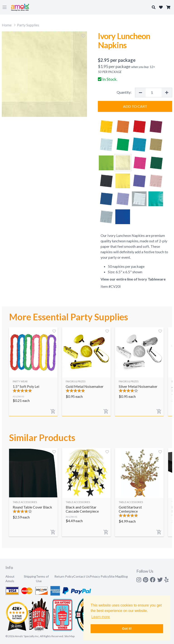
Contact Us (82, 576)
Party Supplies (28, 25)
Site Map (115, 576)
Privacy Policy (99, 576)
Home (7, 25)
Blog (125, 576)
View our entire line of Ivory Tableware (133, 279)
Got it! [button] (127, 629)
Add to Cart (135, 106)
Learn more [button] (101, 617)
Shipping (30, 576)
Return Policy (64, 576)
